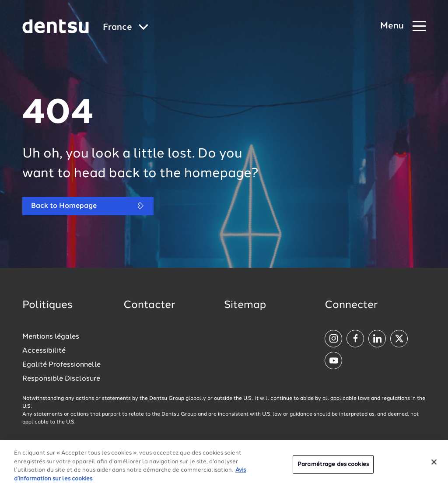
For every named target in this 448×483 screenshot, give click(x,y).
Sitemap (245, 305)
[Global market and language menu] (126, 28)
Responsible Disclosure (61, 379)
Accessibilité (44, 351)
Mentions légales (51, 337)
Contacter (149, 305)
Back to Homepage (88, 206)
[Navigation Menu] (403, 26)
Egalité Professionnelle (61, 365)
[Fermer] (434, 466)
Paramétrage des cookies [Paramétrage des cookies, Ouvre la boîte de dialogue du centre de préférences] (333, 468)
